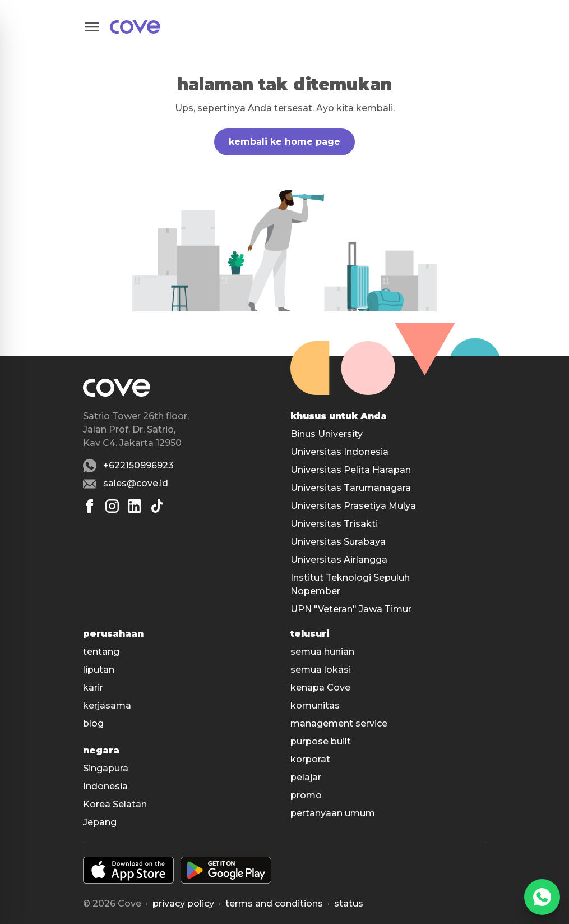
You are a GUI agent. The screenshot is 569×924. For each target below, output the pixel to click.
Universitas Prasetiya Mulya (353, 506)
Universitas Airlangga (339, 560)
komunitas (315, 705)
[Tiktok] (157, 506)
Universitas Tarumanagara (351, 488)
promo (306, 795)
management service (339, 723)
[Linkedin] (135, 506)
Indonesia (105, 786)
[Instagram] (112, 506)
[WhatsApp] (542, 897)
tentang (101, 652)
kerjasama (107, 705)
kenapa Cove (320, 688)
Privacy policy (183, 904)
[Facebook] (90, 506)
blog (93, 723)
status (349, 904)
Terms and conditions (274, 904)
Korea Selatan (115, 804)
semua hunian (322, 652)
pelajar (306, 777)
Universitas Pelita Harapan (351, 470)
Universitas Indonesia (339, 452)
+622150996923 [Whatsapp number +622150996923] (138, 465)
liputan (99, 670)
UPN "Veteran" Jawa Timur (351, 609)
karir (93, 688)
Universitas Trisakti (334, 524)
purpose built (321, 741)
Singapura (106, 768)
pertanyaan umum (333, 813)
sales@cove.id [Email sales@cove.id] (136, 483)
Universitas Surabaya (338, 542)
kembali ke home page (284, 142)
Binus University (327, 434)
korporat (310, 759)
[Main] (135, 27)
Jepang (100, 822)
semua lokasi (321, 670)
